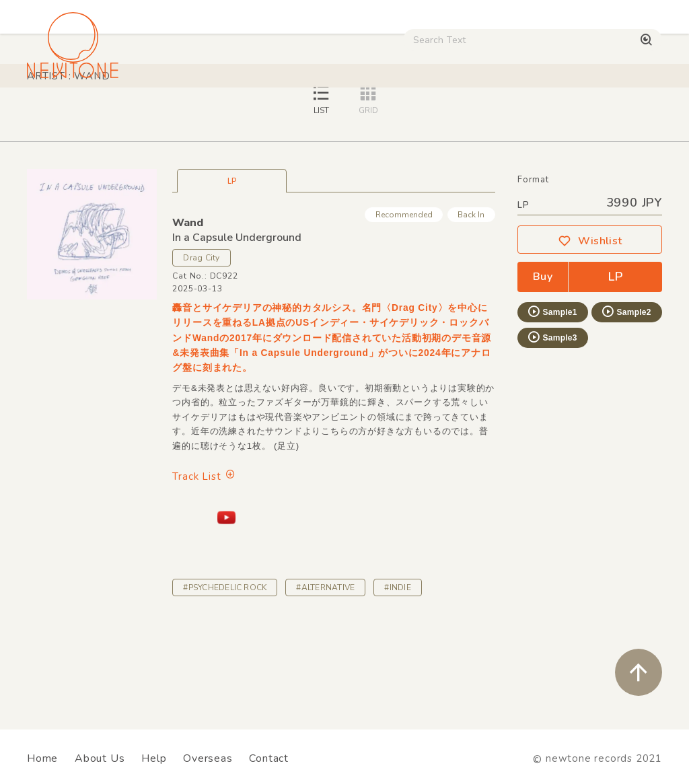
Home (42, 758)
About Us (100, 758)
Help (154, 758)
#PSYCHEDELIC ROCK (225, 682)
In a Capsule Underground (237, 332)
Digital (576, 114)
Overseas (208, 758)
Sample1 (552, 406)
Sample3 (552, 431)
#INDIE (397, 682)
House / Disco (65, 114)
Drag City (201, 352)
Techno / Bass (152, 114)
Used (524, 114)
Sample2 (626, 406)
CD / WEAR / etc (451, 114)
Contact (269, 758)
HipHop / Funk (240, 114)
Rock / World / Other (342, 114)
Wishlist (590, 335)
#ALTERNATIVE (325, 682)
